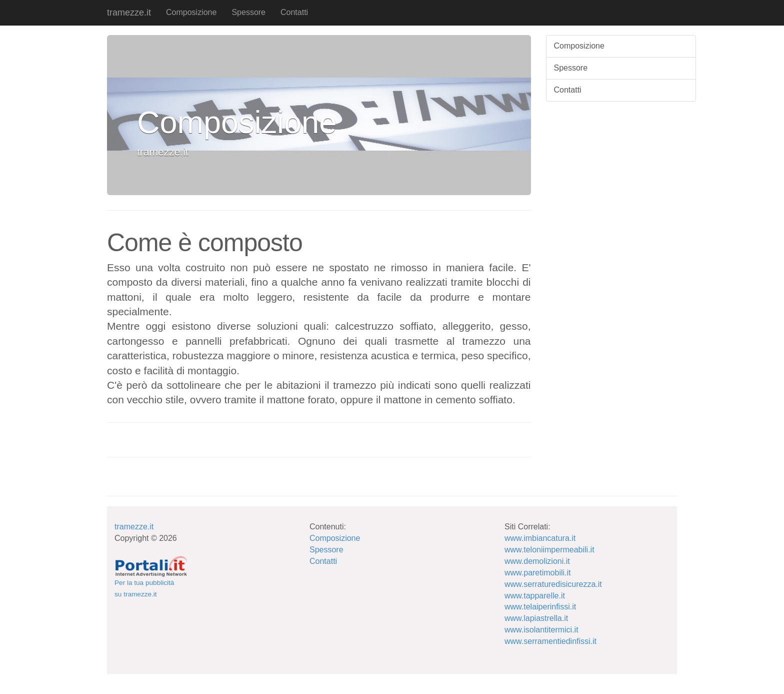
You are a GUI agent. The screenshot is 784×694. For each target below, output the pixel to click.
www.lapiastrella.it (536, 618)
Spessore (248, 12)
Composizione (191, 12)
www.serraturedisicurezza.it (553, 584)
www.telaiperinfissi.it (540, 607)
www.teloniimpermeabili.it (549, 550)
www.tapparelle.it (535, 596)
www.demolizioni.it (537, 561)
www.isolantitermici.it (541, 630)
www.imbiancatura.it (540, 538)
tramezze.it (129, 13)
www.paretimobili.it (537, 573)
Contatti (294, 12)
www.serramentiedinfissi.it (550, 641)
